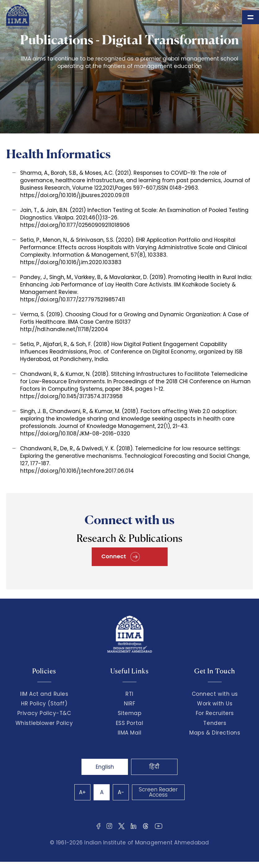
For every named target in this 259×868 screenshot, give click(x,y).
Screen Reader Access (158, 792)
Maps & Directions (215, 733)
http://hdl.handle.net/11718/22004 (64, 329)
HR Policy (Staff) (44, 704)
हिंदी (154, 767)
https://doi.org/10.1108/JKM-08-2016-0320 (75, 434)
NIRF (129, 704)
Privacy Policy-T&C (44, 713)
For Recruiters (215, 713)
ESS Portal (129, 723)
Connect (121, 557)
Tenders (215, 723)
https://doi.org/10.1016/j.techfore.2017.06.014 (77, 471)
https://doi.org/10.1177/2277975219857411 (72, 299)
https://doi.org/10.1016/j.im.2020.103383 (71, 262)
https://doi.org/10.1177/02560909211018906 (75, 225)
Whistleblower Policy (44, 723)
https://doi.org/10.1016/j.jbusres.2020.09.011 (75, 195)
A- (121, 792)
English (105, 767)
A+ (82, 792)
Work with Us (215, 704)
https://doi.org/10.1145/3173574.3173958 (71, 396)
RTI (129, 694)
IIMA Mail (130, 733)
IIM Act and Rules (44, 694)
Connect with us (215, 694)
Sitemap (130, 713)
